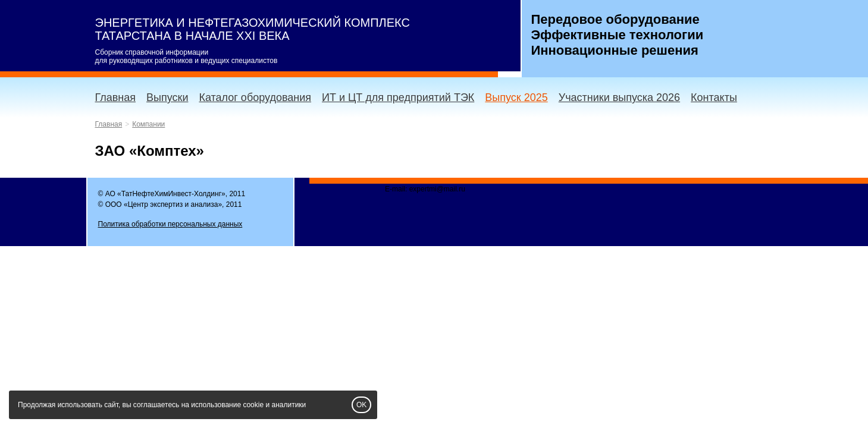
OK (361, 405)
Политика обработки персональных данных (170, 224)
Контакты (714, 97)
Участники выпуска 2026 (619, 97)
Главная (116, 97)
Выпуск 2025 (516, 97)
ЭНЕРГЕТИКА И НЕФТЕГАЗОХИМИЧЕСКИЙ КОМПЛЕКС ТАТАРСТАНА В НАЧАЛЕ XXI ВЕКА (253, 29)
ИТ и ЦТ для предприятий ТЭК (398, 97)
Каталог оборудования (255, 97)
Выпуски (167, 97)
